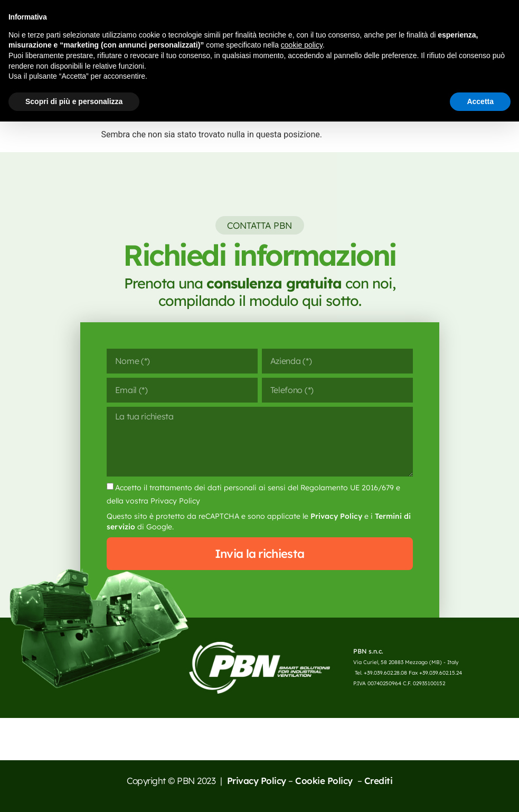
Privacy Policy (336, 516)
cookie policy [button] (302, 45)
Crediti (379, 781)
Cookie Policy (325, 781)
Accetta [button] (480, 101)
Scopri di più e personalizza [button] (74, 101)
